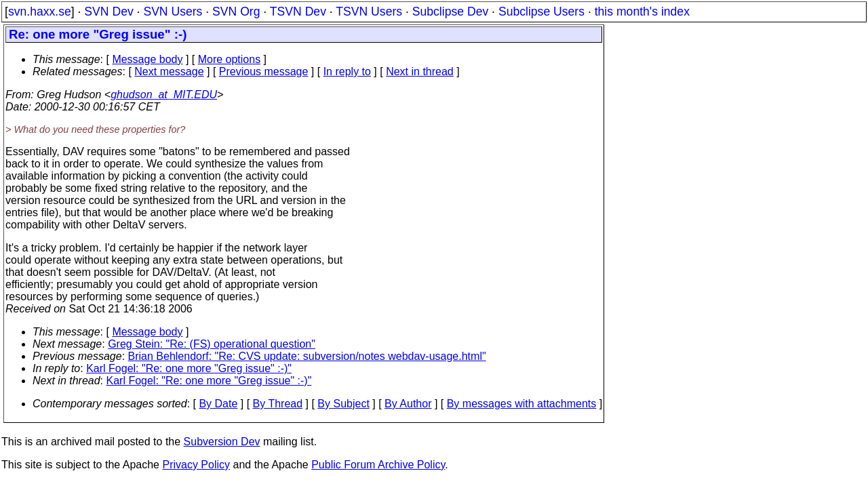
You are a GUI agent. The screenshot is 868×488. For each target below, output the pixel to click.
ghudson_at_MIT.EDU (164, 95)
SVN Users (173, 12)
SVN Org (236, 12)
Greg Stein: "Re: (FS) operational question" (212, 344)
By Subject (343, 404)
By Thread (278, 404)
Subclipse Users (541, 12)
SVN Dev (108, 12)
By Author (408, 404)
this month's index (642, 12)
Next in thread (420, 72)
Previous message (264, 72)
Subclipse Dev (450, 12)
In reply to (347, 72)
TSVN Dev (298, 12)
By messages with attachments (522, 404)
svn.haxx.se (40, 12)
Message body (147, 59)
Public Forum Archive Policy (378, 465)
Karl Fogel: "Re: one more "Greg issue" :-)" (189, 368)
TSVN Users (369, 12)
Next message (169, 72)
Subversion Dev (222, 442)
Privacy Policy (196, 465)
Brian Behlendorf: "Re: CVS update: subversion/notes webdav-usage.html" (307, 356)
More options (230, 59)
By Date (218, 404)
